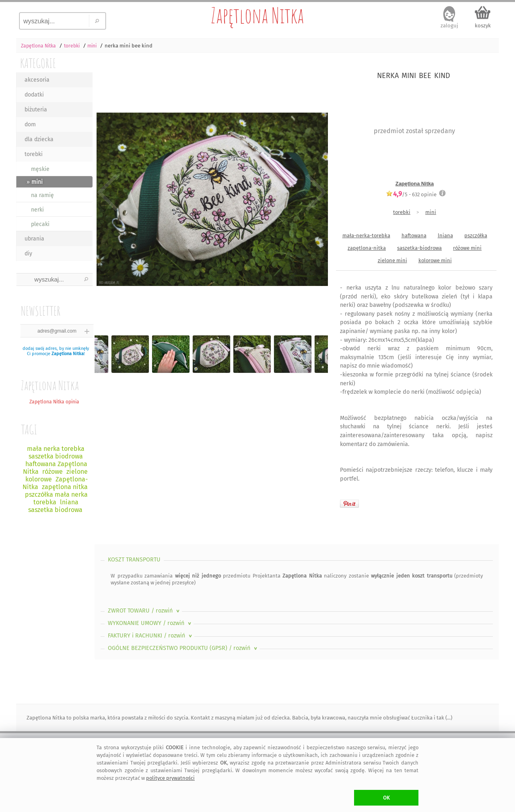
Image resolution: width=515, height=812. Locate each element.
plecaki (40, 224)
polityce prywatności (170, 778)
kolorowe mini (435, 260)
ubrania (34, 239)
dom (30, 124)
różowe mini (467, 248)
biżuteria (36, 110)
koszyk (483, 26)
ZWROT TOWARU (144, 611)
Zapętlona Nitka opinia (54, 402)
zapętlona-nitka (367, 248)
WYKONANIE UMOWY (150, 623)
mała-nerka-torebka (366, 235)
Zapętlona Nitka (257, 15)
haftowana (414, 235)
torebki (34, 154)
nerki (37, 210)
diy (28, 254)
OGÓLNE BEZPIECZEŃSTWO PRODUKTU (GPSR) (183, 648)
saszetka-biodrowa (419, 248)
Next (315, 193)
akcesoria (37, 80)
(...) (448, 718)
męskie (40, 169)
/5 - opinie (411, 194)
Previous (108, 193)
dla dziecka (39, 139)
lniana (445, 235)
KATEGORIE (38, 63)
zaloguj (449, 26)
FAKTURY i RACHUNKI (151, 636)
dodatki (34, 95)
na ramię (42, 195)
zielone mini (392, 260)
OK (386, 798)
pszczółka (476, 235)
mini (431, 212)
